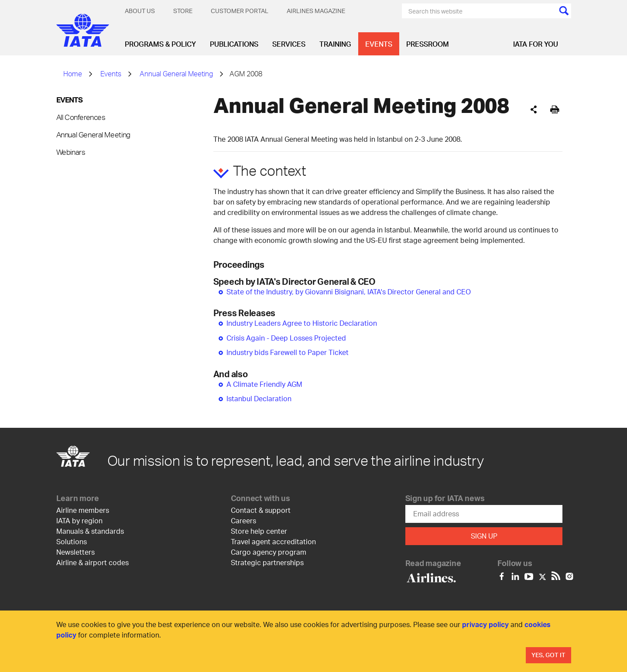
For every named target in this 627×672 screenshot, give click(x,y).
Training (335, 44)
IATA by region (79, 520)
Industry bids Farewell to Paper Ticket (288, 352)
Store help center (259, 531)
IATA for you (536, 44)
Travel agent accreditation (273, 541)
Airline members (83, 510)
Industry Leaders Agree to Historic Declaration (302, 323)
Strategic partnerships (267, 562)
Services (289, 44)
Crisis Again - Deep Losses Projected (286, 338)
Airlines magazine (316, 11)
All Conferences (81, 117)
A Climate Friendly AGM (264, 384)
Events (379, 44)
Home (73, 73)
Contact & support (261, 510)
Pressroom (428, 44)
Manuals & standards (90, 531)
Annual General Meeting (176, 73)
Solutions (72, 541)
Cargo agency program (269, 552)
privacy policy (485, 624)
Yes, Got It (548, 655)
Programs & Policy (160, 44)
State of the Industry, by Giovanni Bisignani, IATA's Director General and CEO (349, 292)
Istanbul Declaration (259, 398)
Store (183, 11)
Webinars (71, 152)
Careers (243, 520)
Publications (234, 44)
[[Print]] (555, 110)
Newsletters (75, 552)
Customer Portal (240, 11)
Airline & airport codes (93, 562)
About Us (140, 11)
